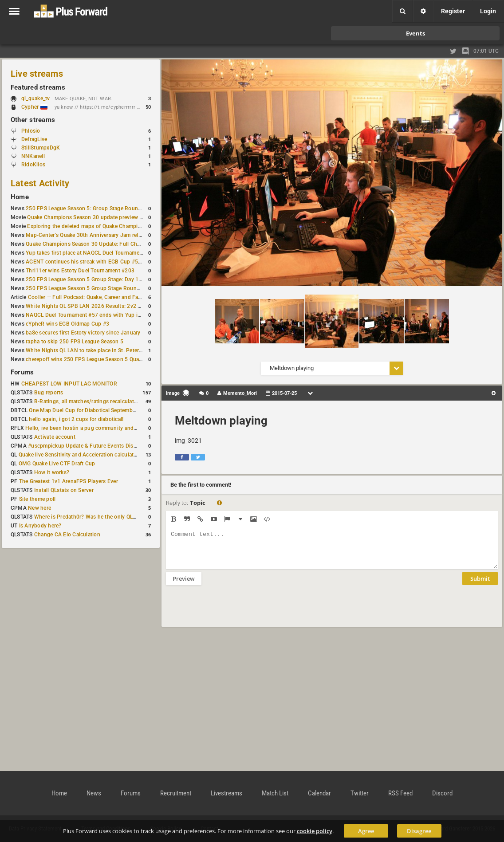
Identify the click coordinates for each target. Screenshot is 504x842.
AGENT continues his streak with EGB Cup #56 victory (93, 262)
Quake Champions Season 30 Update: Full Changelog (91, 244)
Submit (480, 585)
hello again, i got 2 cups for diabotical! (76, 419)
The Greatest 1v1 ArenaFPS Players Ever (69, 481)
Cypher (34, 107)
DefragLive (34, 139)
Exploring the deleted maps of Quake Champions (87, 226)
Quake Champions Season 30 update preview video (90, 217)
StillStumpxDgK (41, 148)
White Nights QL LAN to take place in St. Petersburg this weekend (106, 350)
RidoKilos (33, 165)
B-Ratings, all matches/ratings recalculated (87, 401)
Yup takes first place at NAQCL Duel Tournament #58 (91, 253)
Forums (22, 372)
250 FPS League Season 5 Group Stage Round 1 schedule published (110, 288)
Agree (366, 831)
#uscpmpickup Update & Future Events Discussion (90, 446)
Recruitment (176, 793)
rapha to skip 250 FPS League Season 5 (75, 342)
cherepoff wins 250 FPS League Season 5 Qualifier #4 (92, 359)
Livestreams (226, 793)
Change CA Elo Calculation (67, 535)
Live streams (37, 74)
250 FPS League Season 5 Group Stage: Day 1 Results (92, 279)
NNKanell (33, 156)
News (94, 793)
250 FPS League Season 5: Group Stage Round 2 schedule (98, 209)
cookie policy (315, 831)
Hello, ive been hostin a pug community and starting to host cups (106, 428)
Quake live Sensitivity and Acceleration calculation (80, 455)
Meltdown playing (221, 421)
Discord (442, 793)
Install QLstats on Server (64, 490)
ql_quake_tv (36, 98)
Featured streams (38, 87)
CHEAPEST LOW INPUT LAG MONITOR (69, 384)
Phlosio (31, 131)
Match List (275, 793)
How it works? (52, 472)
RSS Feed (400, 793)
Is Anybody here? (40, 526)
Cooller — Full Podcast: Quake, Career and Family (88, 297)
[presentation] (233, 612)
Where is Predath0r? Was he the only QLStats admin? (99, 517)
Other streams (33, 120)
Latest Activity (40, 183)
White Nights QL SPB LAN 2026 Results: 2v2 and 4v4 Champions (106, 306)
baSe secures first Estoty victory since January (83, 333)
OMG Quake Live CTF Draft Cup (57, 464)
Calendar (319, 793)
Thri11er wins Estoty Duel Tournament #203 (80, 271)
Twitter (360, 793)
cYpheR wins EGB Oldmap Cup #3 (67, 324)
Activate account (55, 437)
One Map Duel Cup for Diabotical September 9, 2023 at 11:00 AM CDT (115, 410)
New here (39, 508)
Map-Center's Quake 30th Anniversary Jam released (89, 235)
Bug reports (49, 393)
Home (20, 197)
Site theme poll (37, 499)
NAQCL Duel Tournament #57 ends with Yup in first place (96, 315)
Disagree (419, 831)
